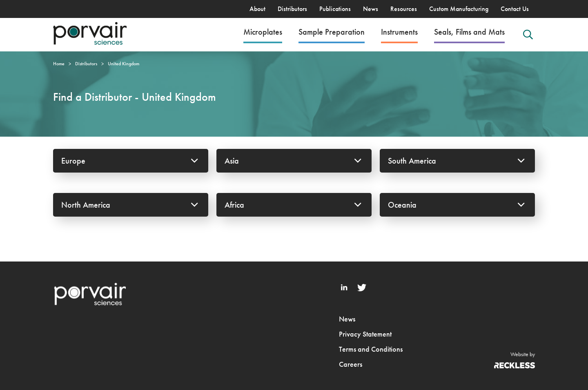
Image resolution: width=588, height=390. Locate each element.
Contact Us (515, 9)
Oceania (457, 205)
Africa (294, 205)
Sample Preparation (332, 32)
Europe (131, 161)
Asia (294, 161)
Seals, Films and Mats (469, 32)
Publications (335, 9)
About (257, 9)
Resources (404, 9)
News (371, 9)
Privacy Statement (365, 334)
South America (457, 161)
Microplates (263, 32)
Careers (351, 364)
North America (131, 205)
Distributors (292, 9)
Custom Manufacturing (459, 9)
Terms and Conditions (371, 349)
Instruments (399, 32)
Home (59, 64)
